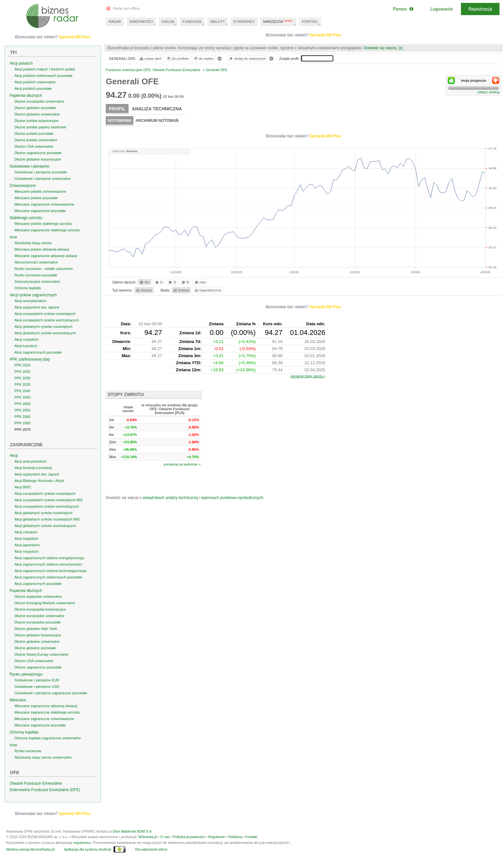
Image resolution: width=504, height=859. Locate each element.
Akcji (14, 456)
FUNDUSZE (192, 22)
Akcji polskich (21, 63)
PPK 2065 (22, 423)
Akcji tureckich (26, 346)
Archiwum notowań (157, 121)
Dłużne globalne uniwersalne (37, 114)
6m (144, 282)
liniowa (181, 290)
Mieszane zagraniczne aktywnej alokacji (46, 256)
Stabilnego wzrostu (26, 218)
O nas (165, 837)
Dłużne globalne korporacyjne (38, 159)
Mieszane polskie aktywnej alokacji (42, 249)
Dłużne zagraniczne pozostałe (38, 153)
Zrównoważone (23, 186)
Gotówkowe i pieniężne (29, 166)
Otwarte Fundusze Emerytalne (36, 783)
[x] (401, 48)
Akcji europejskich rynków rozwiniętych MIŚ (49, 500)
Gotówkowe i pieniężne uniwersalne (43, 179)
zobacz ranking (488, 92)
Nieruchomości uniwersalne (36, 262)
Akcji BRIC (23, 487)
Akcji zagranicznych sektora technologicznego (50, 571)
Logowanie (442, 9)
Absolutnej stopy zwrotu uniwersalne (43, 757)
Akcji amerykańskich (31, 301)
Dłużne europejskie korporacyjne (40, 609)
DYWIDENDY (244, 22)
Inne (13, 237)
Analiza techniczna (157, 109)
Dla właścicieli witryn (151, 849)
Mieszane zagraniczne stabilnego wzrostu (47, 230)
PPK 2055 (22, 410)
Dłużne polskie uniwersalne (36, 140)
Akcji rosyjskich (27, 339)
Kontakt (251, 837)
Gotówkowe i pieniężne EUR (37, 680)
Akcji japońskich (27, 545)
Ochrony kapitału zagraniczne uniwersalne (48, 738)
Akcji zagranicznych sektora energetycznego (49, 558)
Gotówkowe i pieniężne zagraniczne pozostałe (51, 693)
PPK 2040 (22, 391)
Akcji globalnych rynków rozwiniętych (43, 327)
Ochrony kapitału (28, 288)
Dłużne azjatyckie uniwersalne (38, 596)
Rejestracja (480, 9)
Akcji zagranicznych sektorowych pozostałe (48, 577)
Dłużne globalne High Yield (36, 629)
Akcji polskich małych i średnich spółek (45, 69)
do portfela (177, 59)
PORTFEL (310, 22)
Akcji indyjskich (26, 539)
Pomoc (403, 9)
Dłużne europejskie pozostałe (38, 622)
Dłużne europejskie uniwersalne (39, 101)
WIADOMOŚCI (141, 22)
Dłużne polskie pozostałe (34, 134)
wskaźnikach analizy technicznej (170, 498)
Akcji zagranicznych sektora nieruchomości (48, 564)
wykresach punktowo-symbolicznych (232, 498)
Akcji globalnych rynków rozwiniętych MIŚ (47, 519)
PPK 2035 (22, 384)
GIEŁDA (168, 22)
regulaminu (82, 843)
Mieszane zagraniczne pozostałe (40, 211)
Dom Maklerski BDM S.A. (132, 831)
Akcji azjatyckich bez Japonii (37, 307)
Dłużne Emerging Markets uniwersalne (45, 603)
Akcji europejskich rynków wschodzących (47, 320)
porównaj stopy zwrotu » (308, 376)
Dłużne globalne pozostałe (35, 108)
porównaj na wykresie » (182, 464)
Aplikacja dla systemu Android (87, 849)
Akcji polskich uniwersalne (35, 82)
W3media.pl (148, 837)
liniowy (144, 290)
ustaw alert (150, 59)
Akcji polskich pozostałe (33, 88)
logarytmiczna (208, 290)
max (200, 282)
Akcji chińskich (26, 532)
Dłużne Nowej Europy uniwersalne (41, 654)
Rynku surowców (28, 751)
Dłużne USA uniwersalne (34, 146)
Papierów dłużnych (26, 96)
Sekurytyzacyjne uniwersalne (37, 282)
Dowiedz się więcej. (381, 48)
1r (159, 282)
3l (172, 282)
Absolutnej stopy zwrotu (33, 243)
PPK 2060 (22, 417)
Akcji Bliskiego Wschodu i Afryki (39, 481)
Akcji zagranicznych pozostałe (38, 352)
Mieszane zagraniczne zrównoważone (44, 204)
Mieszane (18, 700)
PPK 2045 (22, 397)
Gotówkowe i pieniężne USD (37, 687)
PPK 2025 (22, 372)
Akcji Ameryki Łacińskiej (33, 468)
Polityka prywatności (189, 837)
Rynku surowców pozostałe (36, 275)
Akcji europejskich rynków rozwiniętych (45, 314)
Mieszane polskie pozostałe (36, 198)
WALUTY (217, 22)
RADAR (115, 22)
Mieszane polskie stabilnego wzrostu (43, 224)
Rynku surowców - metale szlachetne (44, 269)
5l (185, 282)
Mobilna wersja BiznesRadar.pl (30, 849)
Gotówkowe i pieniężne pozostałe (41, 172)
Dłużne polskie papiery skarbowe (40, 127)
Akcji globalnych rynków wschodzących (45, 333)
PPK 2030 (22, 378)
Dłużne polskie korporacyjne (37, 121)
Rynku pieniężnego (26, 674)
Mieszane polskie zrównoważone (40, 191)
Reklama (235, 837)
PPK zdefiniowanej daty (30, 359)
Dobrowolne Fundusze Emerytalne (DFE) (45, 790)
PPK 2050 (22, 404)
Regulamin (216, 837)
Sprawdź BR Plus (325, 35)
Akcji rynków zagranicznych (33, 295)
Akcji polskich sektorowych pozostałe (43, 76)
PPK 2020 (22, 365)
